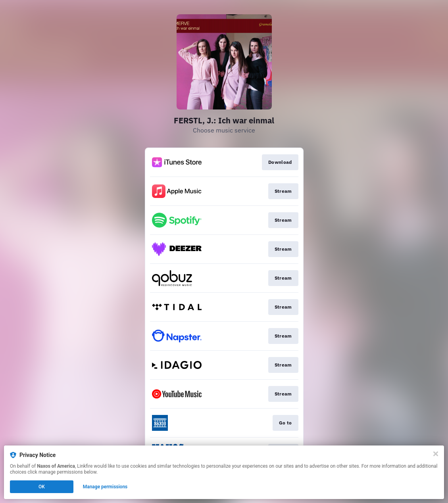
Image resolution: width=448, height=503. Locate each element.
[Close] (436, 454)
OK (42, 487)
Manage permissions (105, 487)
